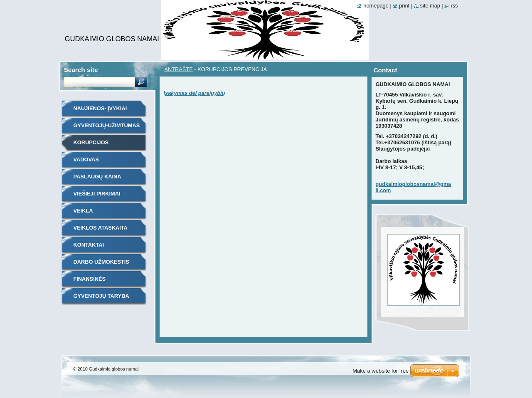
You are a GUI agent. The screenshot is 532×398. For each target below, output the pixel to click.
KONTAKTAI (89, 245)
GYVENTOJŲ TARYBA (101, 296)
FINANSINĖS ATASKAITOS (90, 282)
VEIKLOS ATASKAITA (101, 228)
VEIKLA (83, 211)
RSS (454, 6)
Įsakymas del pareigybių (195, 93)
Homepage (376, 6)
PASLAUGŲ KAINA (97, 177)
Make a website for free (381, 371)
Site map (430, 6)
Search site (81, 70)
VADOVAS (86, 159)
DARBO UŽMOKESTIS (101, 262)
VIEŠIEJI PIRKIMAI (97, 194)
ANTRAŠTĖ (179, 69)
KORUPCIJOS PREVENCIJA (91, 145)
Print (404, 6)
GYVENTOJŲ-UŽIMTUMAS (107, 125)
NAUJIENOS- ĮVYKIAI (100, 108)
